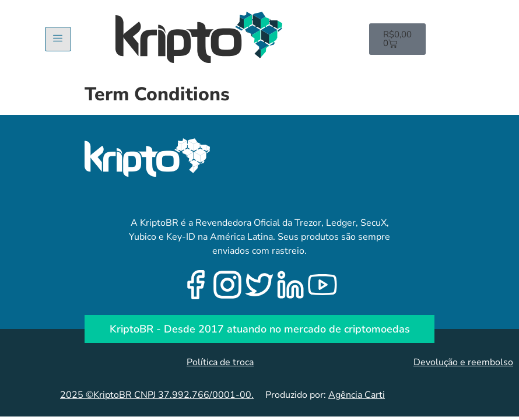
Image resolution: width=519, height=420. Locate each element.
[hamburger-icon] (58, 39)
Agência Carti (357, 395)
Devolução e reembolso (463, 362)
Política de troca (220, 362)
